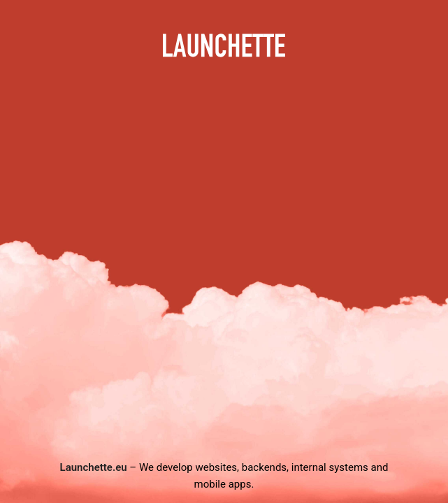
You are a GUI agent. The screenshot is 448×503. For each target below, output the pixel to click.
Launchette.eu (94, 467)
